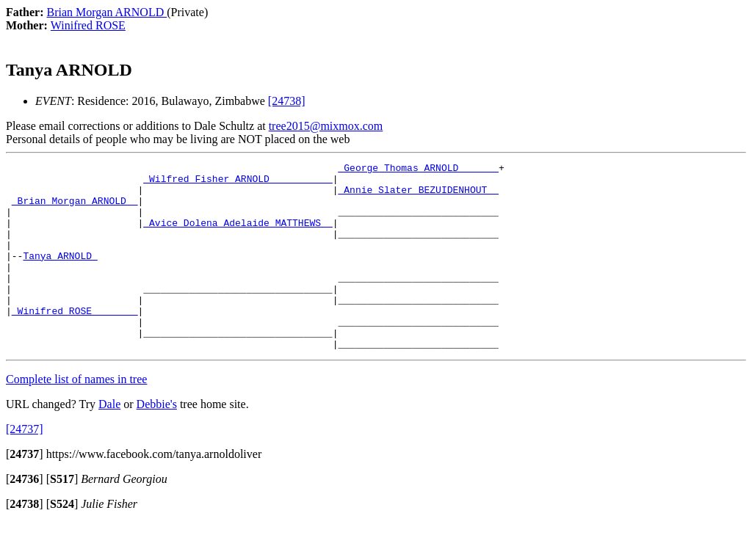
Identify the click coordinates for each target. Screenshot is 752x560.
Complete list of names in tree (76, 417)
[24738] (287, 101)
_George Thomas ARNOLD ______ (418, 170)
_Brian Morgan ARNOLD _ (75, 209)
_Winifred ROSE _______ (75, 341)
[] (25, 491)
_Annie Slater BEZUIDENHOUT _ (418, 196)
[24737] (25, 466)
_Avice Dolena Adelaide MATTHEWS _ (238, 236)
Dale (109, 441)
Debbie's (157, 441)
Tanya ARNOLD (60, 275)
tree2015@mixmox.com (326, 126)
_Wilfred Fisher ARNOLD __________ (238, 183)
